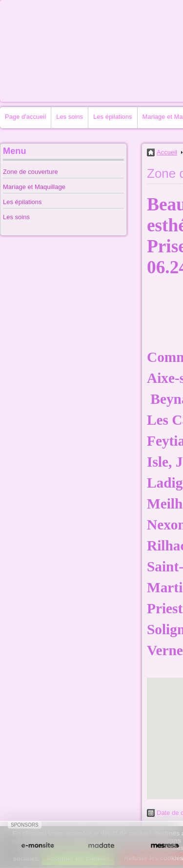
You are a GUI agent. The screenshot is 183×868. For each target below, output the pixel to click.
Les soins (70, 117)
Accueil (167, 152)
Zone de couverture (30, 172)
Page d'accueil (25, 117)
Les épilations (113, 117)
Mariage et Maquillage (34, 187)
